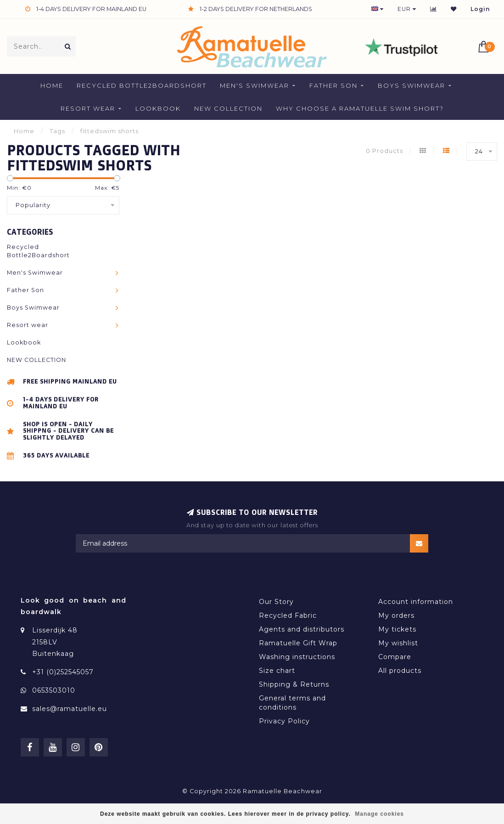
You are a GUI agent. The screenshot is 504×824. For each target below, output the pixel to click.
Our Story (276, 602)
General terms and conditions (292, 703)
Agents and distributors (302, 629)
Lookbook (158, 108)
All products (400, 671)
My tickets (397, 629)
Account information (416, 602)
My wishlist (398, 643)
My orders (396, 615)
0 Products (384, 151)
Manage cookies (379, 814)
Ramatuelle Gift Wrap (298, 643)
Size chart (277, 671)
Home (52, 85)
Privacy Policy (284, 721)
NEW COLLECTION (228, 108)
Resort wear (88, 108)
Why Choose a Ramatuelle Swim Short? (360, 108)
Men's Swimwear (255, 85)
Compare (395, 657)
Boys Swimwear (412, 85)
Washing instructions (297, 657)
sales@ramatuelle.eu (70, 709)
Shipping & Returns (294, 684)
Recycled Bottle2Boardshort (142, 85)
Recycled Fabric (288, 615)
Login (480, 9)
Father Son (333, 85)
